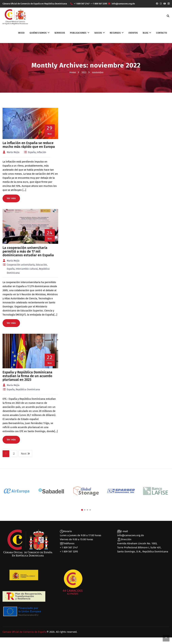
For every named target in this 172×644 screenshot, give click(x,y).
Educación (41, 265)
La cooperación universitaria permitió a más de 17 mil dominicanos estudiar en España (28, 251)
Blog (145, 33)
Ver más (11, 198)
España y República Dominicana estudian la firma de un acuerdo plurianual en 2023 (27, 376)
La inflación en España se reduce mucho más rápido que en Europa (29, 145)
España (32, 152)
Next (25, 454)
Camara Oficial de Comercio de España (24, 632)
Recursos (115, 33)
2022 (84, 72)
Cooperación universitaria (21, 265)
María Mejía (13, 152)
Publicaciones (78, 33)
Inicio (21, 33)
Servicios (60, 33)
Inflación (42, 152)
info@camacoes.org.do (131, 535)
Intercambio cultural (27, 269)
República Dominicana (28, 389)
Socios (98, 33)
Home (73, 72)
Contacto (162, 33)
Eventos (133, 33)
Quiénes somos (38, 33)
